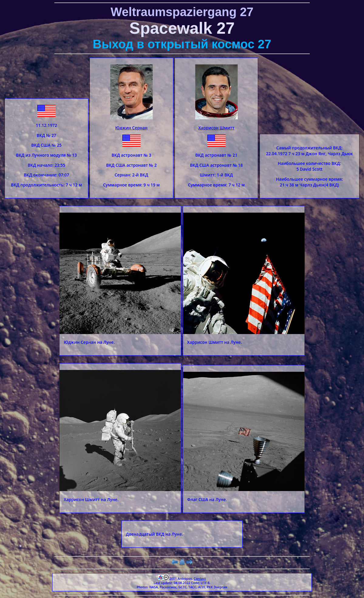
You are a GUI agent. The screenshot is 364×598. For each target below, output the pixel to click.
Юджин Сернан (131, 128)
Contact (200, 579)
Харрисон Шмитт (216, 128)
